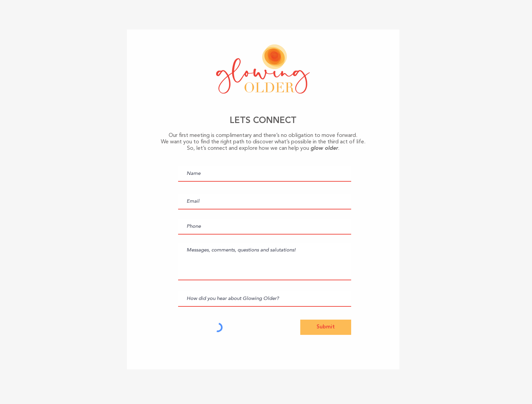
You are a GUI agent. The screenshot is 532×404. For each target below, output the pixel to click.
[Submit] (326, 327)
